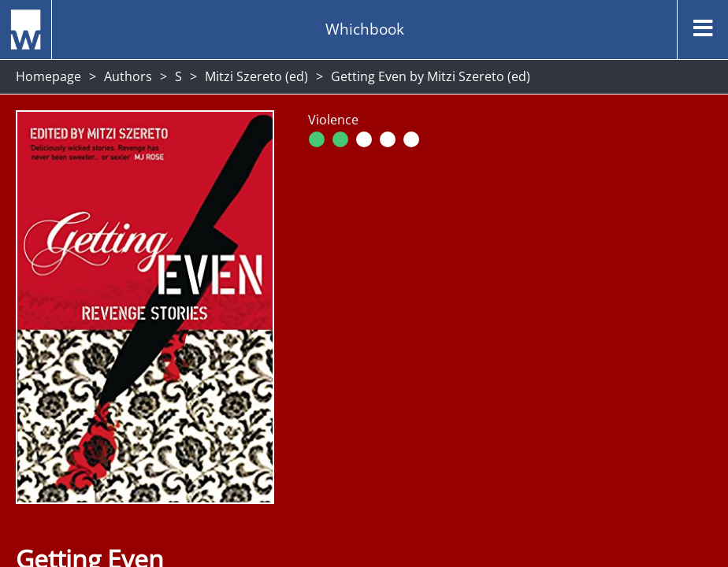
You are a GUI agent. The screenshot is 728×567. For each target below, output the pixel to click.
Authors (128, 76)
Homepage (48, 76)
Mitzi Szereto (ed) (256, 76)
